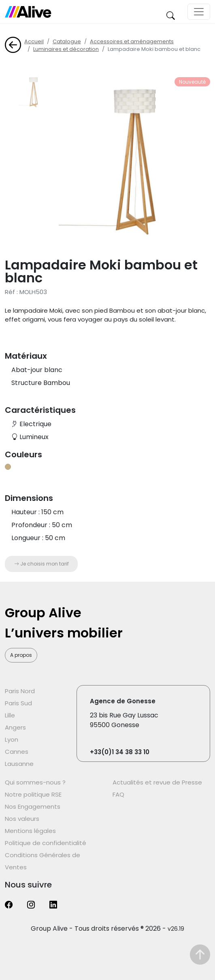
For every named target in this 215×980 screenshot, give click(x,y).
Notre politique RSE (33, 794)
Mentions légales (30, 831)
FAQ (118, 794)
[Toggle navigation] (199, 12)
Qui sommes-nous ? (35, 782)
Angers (15, 727)
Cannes (17, 752)
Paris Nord (20, 691)
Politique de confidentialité (46, 843)
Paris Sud (18, 703)
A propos (21, 655)
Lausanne (19, 764)
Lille (10, 715)
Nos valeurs (22, 819)
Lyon (12, 739)
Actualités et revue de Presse (157, 782)
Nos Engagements (33, 807)
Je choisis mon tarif (42, 564)
